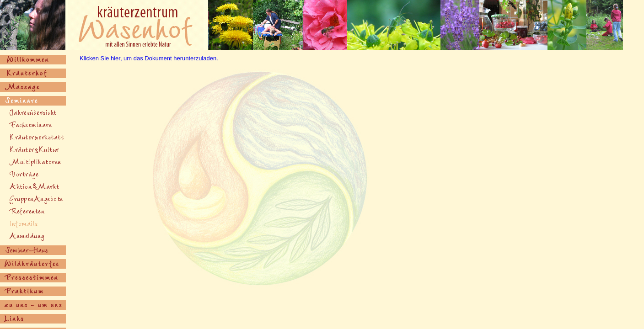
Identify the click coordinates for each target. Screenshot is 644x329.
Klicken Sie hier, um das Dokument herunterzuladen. (149, 58)
